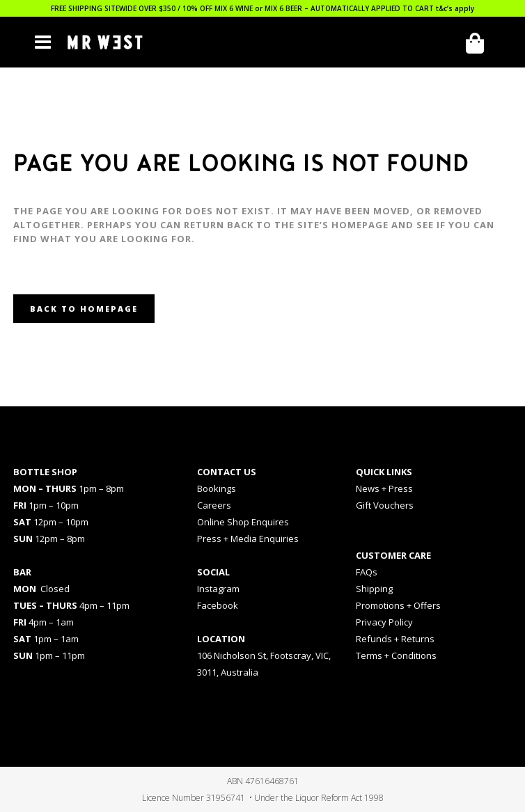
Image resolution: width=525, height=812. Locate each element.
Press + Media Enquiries (248, 539)
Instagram (218, 589)
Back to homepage (84, 309)
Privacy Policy (384, 622)
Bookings (217, 488)
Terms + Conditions (396, 655)
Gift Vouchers (385, 505)
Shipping (374, 589)
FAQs (367, 572)
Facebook (218, 605)
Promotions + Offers (398, 605)
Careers (214, 505)
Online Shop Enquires (243, 522)
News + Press (384, 488)
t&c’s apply (455, 8)
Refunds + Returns (395, 639)
